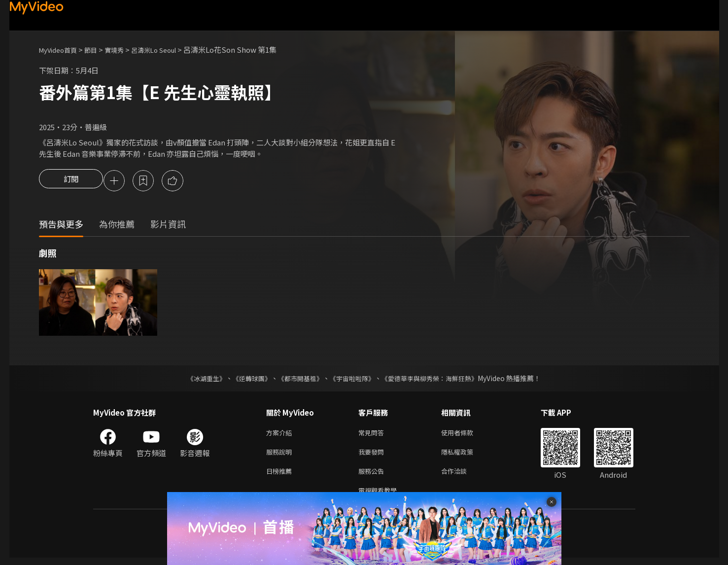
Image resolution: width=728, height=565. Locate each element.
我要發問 (373, 455)
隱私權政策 (466, 455)
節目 (99, 50)
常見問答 (373, 435)
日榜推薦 (281, 476)
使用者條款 (466, 435)
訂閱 (71, 181)
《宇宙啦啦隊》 (353, 380)
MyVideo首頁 (61, 50)
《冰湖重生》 (198, 380)
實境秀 (124, 50)
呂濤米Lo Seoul (169, 50)
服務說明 (281, 455)
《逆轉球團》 (246, 380)
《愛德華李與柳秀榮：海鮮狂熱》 (436, 380)
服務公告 (373, 476)
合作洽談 (462, 476)
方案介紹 (281, 435)
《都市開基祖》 (298, 380)
